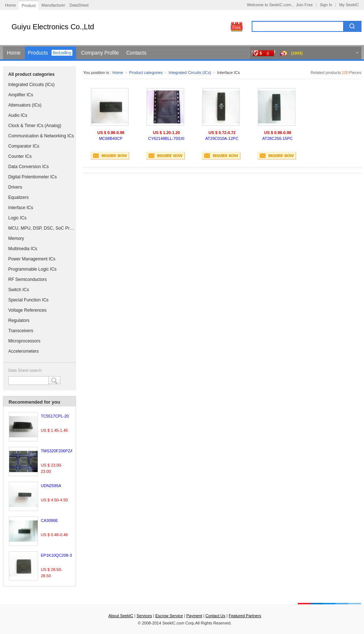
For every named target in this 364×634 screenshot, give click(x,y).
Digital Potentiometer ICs (33, 177)
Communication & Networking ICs (41, 136)
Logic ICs (18, 218)
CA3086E (50, 520)
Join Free (304, 5)
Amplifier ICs (21, 95)
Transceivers (21, 331)
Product (29, 5)
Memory (16, 238)
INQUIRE (110, 156)
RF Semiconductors (28, 279)
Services (144, 616)
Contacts (136, 53)
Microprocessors (25, 341)
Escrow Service (169, 616)
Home (10, 5)
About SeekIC (121, 616)
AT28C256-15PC (277, 138)
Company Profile (100, 53)
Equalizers (19, 197)
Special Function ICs (29, 300)
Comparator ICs (24, 146)
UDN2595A (51, 486)
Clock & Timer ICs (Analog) (35, 126)
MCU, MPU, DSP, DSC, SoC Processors (41, 228)
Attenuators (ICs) (25, 105)
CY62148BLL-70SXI (166, 138)
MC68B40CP (110, 138)
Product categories (146, 73)
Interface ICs (21, 208)
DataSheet (79, 5)
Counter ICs (20, 156)
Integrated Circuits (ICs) (32, 85)
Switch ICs (19, 290)
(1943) (297, 53)
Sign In (326, 5)
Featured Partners (245, 616)
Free (237, 27)
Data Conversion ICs (29, 167)
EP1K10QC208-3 (57, 555)
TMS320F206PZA (57, 451)
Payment (194, 616)
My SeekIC (349, 5)
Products (38, 53)
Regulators (19, 320)
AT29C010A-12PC (222, 138)
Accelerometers (24, 351)
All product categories (32, 74)
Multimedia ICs (23, 249)
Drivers (15, 187)
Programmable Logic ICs (33, 269)
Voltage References (28, 310)
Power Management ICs (32, 259)
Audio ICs (18, 115)
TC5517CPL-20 (55, 416)
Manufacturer (53, 5)
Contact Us (215, 616)
